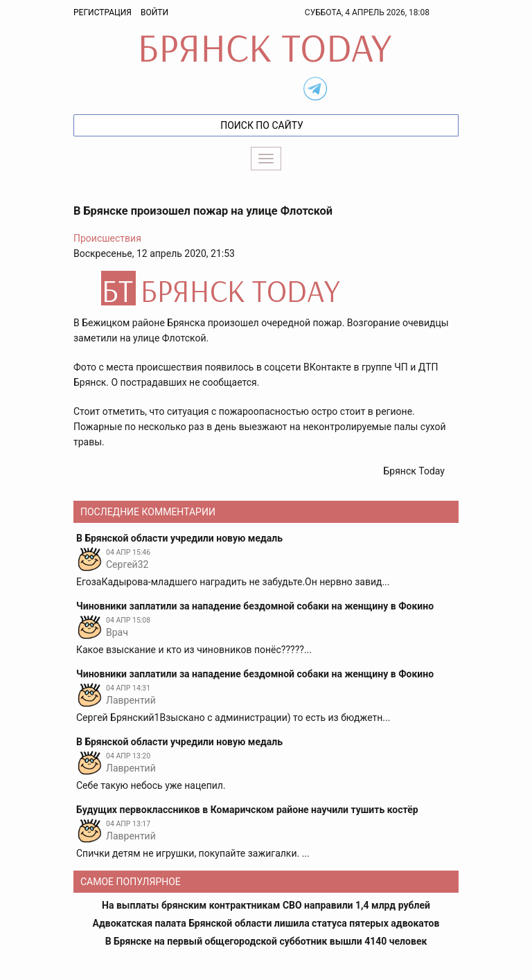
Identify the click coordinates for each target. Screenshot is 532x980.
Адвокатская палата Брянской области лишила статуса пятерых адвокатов (266, 923)
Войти (154, 12)
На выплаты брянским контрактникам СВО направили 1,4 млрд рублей (266, 905)
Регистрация (103, 12)
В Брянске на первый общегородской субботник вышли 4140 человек (266, 941)
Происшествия (107, 238)
